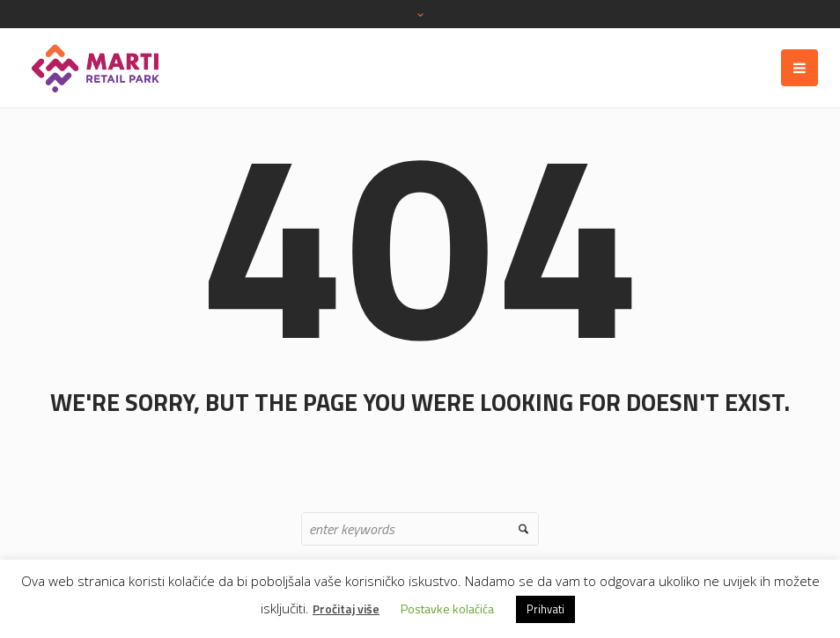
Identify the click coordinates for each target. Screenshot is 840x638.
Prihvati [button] (545, 609)
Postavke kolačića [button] (447, 609)
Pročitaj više (346, 609)
